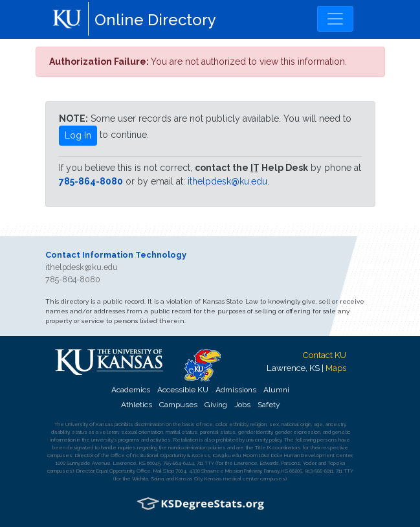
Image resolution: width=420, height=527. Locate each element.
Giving (216, 405)
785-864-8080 (91, 181)
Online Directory (155, 20)
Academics (131, 390)
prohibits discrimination (139, 424)
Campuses (178, 405)
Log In (78, 135)
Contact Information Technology (116, 255)
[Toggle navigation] (335, 19)
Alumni (276, 390)
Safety (269, 405)
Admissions (236, 390)
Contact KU (324, 355)
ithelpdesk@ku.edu (227, 181)
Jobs (242, 405)
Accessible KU (183, 390)
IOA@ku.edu (227, 455)
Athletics (137, 405)
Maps (336, 368)
